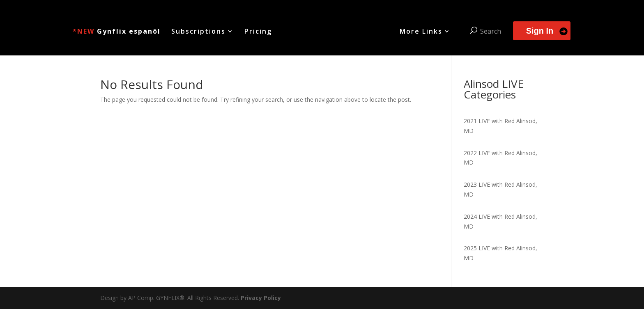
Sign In (539, 30)
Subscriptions (199, 32)
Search (490, 31)
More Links (420, 32)
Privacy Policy (261, 298)
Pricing (259, 32)
